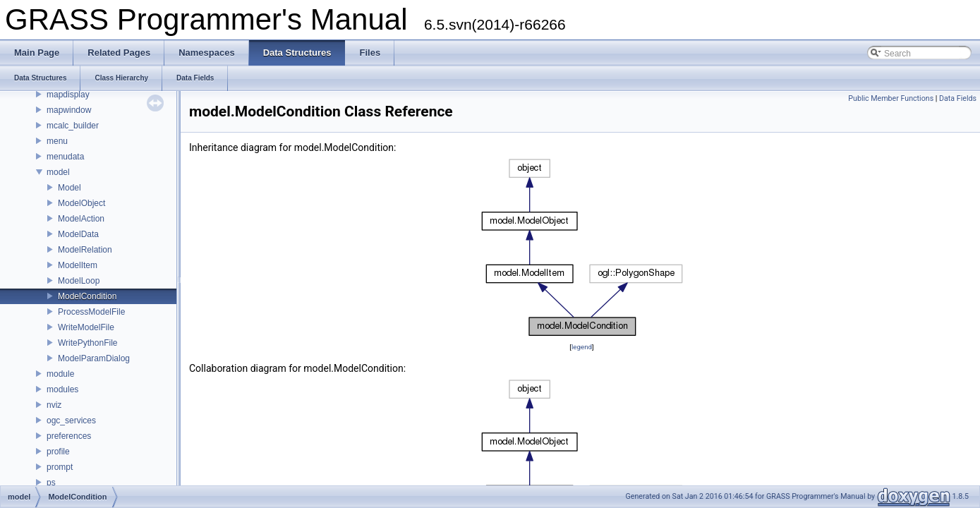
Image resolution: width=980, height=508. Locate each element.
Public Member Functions (891, 98)
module (60, 374)
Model (69, 188)
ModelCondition (87, 296)
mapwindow (69, 110)
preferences (69, 436)
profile (58, 452)
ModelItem (78, 265)
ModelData (78, 234)
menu (57, 141)
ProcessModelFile (91, 312)
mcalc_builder (73, 126)
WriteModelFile (86, 327)
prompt (60, 467)
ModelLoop (79, 281)
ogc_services (71, 421)
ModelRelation (85, 250)
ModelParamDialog (94, 358)
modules (62, 389)
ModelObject (81, 203)
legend (582, 347)
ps (51, 483)
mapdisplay (68, 95)
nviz (54, 405)
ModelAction (81, 219)
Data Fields (958, 98)
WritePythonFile (87, 343)
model (58, 172)
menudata (65, 157)
